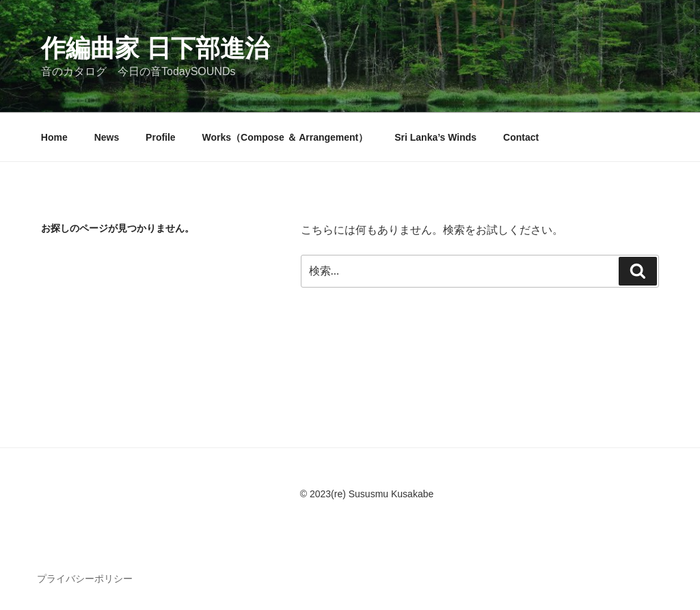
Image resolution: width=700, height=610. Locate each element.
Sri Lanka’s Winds (435, 137)
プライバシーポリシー (85, 579)
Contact (521, 137)
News (107, 137)
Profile (161, 137)
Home (54, 137)
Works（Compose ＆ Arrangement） (285, 137)
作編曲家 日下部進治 (155, 48)
